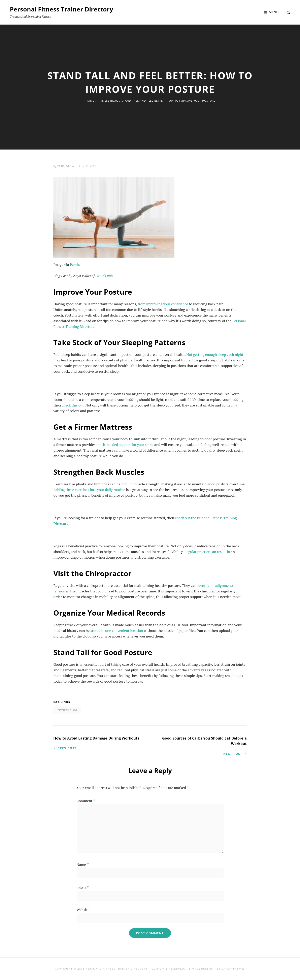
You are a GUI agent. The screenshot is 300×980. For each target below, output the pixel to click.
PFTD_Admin (66, 166)
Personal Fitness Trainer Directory (61, 9)
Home (90, 101)
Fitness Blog (108, 101)
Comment (86, 801)
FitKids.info (104, 276)
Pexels (75, 264)
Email (83, 888)
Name (83, 865)
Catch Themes (233, 969)
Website (83, 910)
